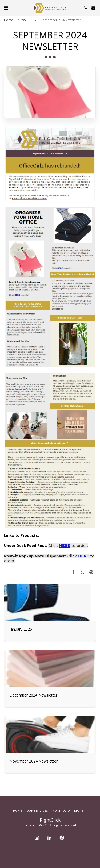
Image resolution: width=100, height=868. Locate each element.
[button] (6, 8)
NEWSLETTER (27, 20)
